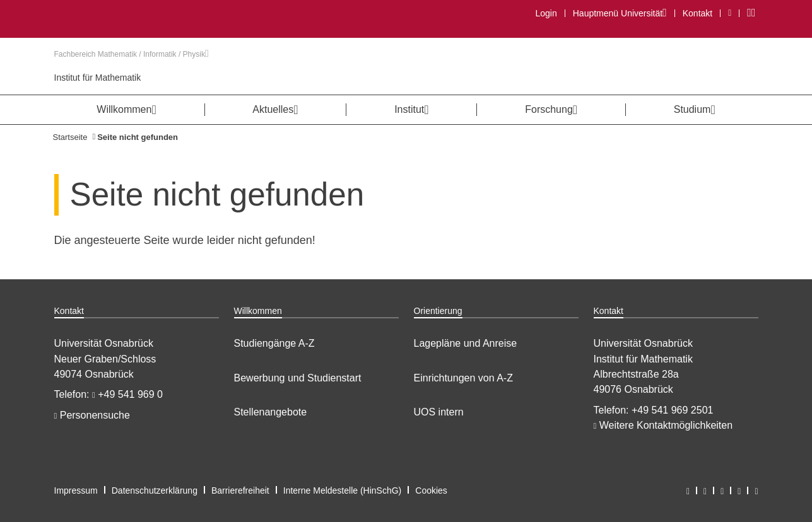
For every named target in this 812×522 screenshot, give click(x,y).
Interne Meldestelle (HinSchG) (343, 490)
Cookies (431, 490)
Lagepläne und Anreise (466, 343)
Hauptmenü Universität (620, 13)
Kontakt (697, 13)
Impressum (76, 490)
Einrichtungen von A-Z (463, 378)
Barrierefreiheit (240, 490)
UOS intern (439, 412)
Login (546, 13)
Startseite (70, 137)
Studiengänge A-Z (274, 343)
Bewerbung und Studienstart (298, 378)
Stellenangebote (271, 412)
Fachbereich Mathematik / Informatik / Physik (132, 54)
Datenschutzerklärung (155, 490)
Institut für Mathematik (98, 78)
